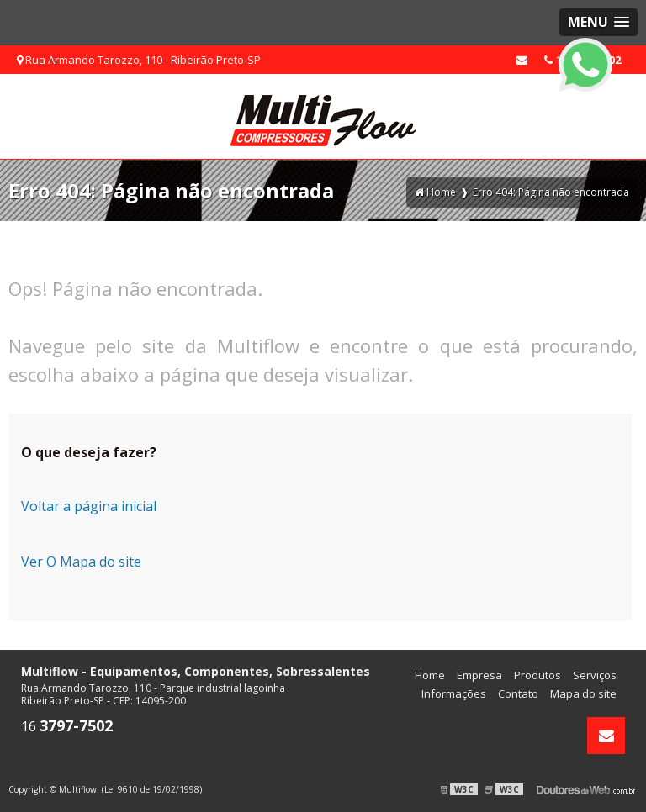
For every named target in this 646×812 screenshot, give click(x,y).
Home (430, 675)
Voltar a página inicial (89, 506)
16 (67, 726)
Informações (454, 693)
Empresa (479, 675)
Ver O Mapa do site (81, 562)
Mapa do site (583, 693)
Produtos (537, 675)
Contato (518, 693)
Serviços (595, 675)
